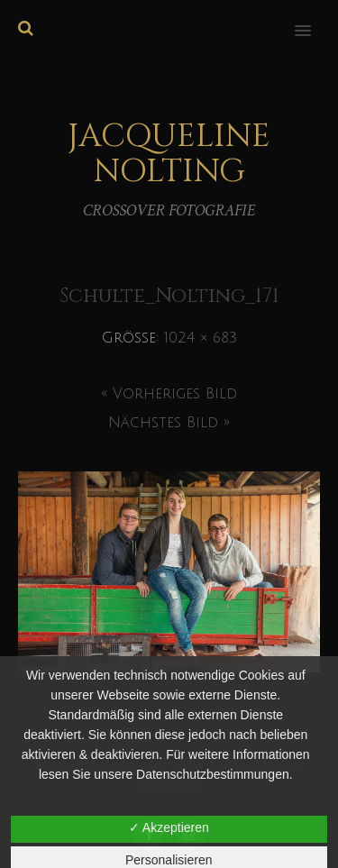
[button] (313, 19)
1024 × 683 (201, 338)
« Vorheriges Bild (169, 394)
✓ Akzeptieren (169, 827)
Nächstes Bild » (169, 423)
